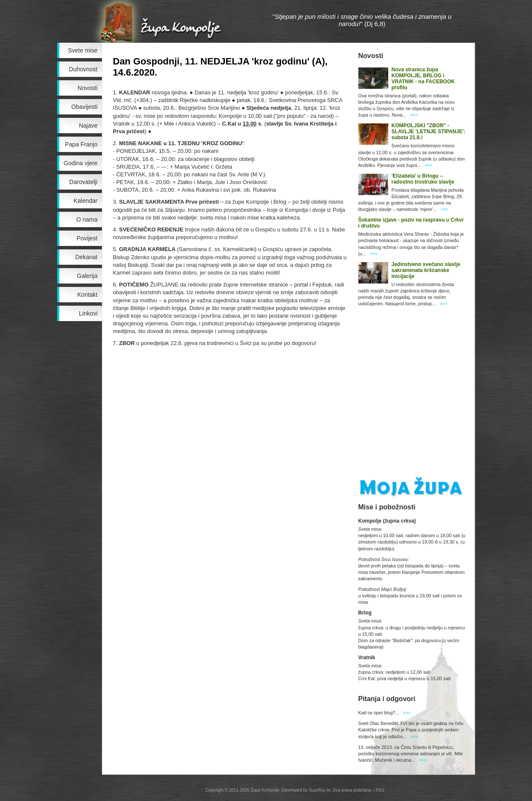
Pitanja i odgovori (387, 699)
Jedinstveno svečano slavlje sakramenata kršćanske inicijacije (426, 270)
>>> (414, 115)
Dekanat (86, 257)
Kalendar (85, 201)
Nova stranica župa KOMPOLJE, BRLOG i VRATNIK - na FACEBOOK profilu (423, 79)
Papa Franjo (81, 144)
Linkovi (88, 313)
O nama (87, 219)
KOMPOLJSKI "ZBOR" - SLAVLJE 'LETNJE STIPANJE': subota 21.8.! (429, 132)
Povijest (87, 238)
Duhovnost (83, 69)
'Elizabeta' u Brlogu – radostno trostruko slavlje (423, 179)
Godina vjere (80, 163)
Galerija (87, 276)
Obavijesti (84, 107)
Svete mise (83, 50)
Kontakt (87, 295)
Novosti (88, 88)
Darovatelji (83, 182)
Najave (88, 126)
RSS (380, 790)
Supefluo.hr (320, 790)
